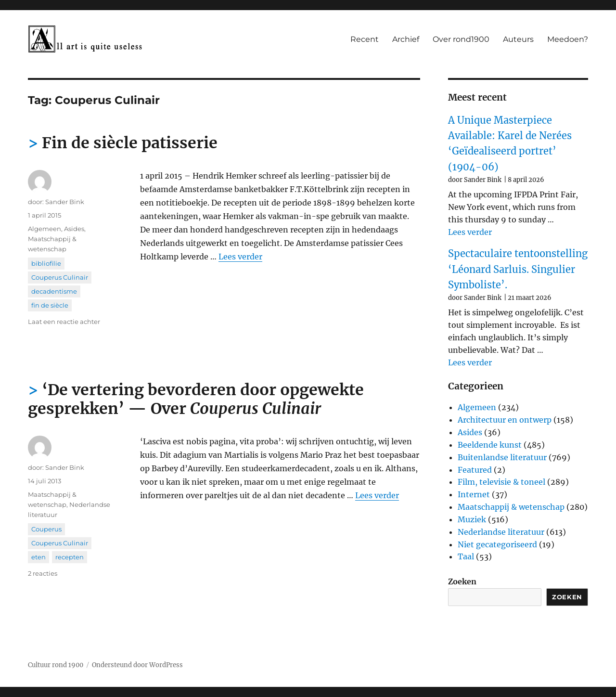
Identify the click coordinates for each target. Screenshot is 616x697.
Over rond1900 (461, 39)
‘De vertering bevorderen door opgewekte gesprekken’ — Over (196, 399)
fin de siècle (50, 305)
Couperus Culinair (60, 277)
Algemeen (45, 229)
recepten (70, 557)
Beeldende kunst (490, 445)
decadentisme (54, 291)
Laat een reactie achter (64, 322)
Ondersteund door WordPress (137, 665)
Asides (74, 229)
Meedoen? (568, 39)
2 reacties (43, 573)
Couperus (46, 529)
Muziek (472, 519)
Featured (475, 470)
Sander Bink (65, 202)
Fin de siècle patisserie (130, 143)
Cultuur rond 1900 (56, 665)
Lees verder (240, 257)
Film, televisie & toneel (501, 482)
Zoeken (462, 581)
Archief (406, 39)
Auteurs (518, 39)
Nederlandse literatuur (501, 532)
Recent (365, 39)
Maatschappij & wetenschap (511, 507)
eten (38, 557)
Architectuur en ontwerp (505, 420)
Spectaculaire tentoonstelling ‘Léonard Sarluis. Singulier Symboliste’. (518, 269)
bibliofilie (46, 263)
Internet (474, 494)
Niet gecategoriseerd (497, 544)
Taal (466, 556)
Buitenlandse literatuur (502, 457)
